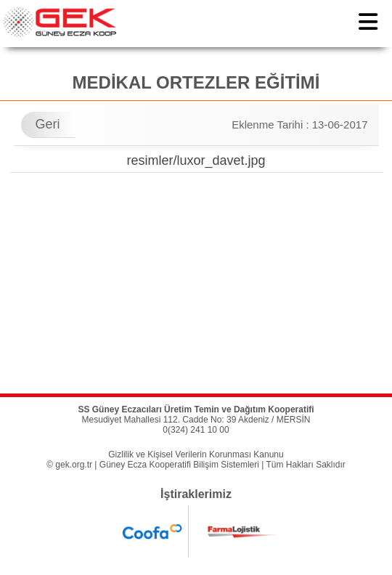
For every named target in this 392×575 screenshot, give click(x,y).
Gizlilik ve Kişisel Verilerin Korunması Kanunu (196, 454)
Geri (48, 124)
